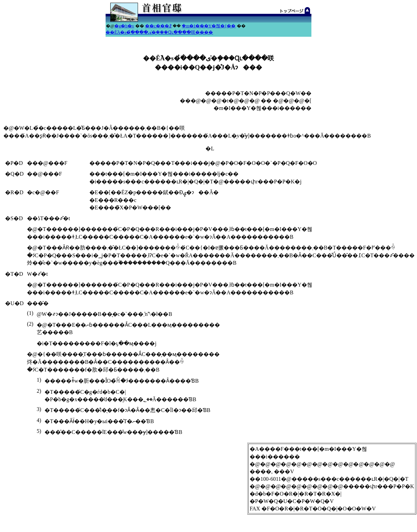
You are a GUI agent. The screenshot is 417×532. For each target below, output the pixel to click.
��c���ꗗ (158, 26)
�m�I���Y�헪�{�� (209, 26)
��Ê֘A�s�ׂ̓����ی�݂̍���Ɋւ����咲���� (159, 32)
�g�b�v (124, 26)
